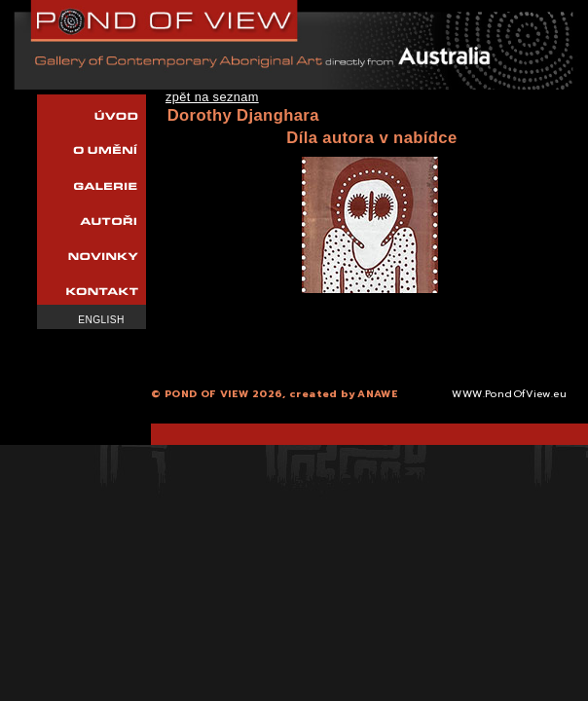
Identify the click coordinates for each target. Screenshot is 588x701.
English (101, 320)
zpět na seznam (212, 97)
